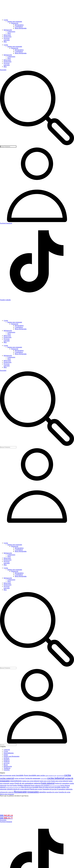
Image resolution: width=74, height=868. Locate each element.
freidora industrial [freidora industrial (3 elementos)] (24, 785)
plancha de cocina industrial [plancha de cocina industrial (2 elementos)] (21, 789)
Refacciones (7, 35)
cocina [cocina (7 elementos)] (68, 775)
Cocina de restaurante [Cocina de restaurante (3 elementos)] (33, 778)
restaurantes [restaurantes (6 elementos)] (33, 792)
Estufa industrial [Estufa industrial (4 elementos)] (48, 783)
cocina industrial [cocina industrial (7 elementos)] (56, 778)
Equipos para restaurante (15, 21)
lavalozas (6, 758)
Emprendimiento (9, 753)
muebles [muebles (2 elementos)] (64, 787)
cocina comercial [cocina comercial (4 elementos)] (7, 778)
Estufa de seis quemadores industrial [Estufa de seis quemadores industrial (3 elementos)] (28, 783)
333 (6, 815)
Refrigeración (8, 30)
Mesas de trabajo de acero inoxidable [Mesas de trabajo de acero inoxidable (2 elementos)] (50, 787)
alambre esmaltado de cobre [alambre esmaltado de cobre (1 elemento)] (51, 776)
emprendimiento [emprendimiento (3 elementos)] (16, 781)
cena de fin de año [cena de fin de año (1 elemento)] (60, 776)
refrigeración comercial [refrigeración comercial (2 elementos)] (7, 792)
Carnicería (7, 750)
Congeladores (19, 27)
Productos (7, 761)
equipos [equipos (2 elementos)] (12, 783)
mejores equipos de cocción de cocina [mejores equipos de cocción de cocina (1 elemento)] (13, 787)
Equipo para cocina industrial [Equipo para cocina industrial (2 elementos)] (60, 781)
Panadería (7, 760)
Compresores (11, 32)
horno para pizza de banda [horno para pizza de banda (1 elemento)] (55, 786)
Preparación (15, 23)
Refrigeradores (19, 25)
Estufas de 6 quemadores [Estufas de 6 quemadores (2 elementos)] (62, 783)
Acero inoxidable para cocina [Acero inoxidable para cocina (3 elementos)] (34, 775)
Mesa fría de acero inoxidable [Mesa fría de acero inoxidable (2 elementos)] (30, 787)
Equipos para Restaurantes (12, 756)
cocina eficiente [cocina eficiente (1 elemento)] (44, 779)
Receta (6, 765)
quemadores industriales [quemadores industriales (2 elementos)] (65, 789)
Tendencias (7, 768)
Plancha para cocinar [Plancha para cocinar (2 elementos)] (36, 789)
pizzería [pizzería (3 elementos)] (10, 789)
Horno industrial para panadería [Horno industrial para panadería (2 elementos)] (40, 785)
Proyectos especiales (7, 39)
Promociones (8, 37)
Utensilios (7, 770)
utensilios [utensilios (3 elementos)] (43, 792)
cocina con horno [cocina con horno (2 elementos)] (19, 778)
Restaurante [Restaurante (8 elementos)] (20, 792)
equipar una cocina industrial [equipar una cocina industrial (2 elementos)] (31, 781)
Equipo (6, 755)
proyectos (7, 763)
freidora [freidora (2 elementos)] (15, 785)
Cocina (6, 20)
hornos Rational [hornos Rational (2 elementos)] (65, 785)
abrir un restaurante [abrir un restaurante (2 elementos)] (6, 775)
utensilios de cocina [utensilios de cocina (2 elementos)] (52, 792)
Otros (9, 33)
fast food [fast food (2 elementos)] (10, 785)
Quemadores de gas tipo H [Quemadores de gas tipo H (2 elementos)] (50, 789)
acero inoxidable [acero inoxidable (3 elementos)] (18, 775)
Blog (5, 42)
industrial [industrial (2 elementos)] (3, 787)
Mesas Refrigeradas (21, 28)
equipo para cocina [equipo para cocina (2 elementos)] (45, 781)
